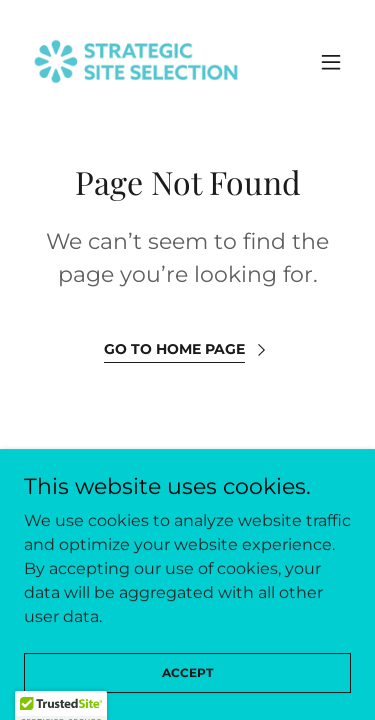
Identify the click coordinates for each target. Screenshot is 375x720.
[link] (136, 61)
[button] (331, 62)
